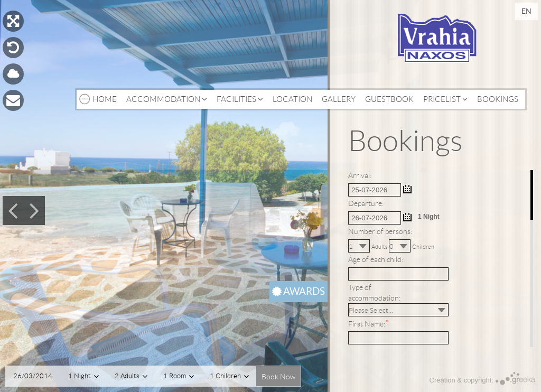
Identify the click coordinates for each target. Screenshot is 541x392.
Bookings (498, 99)
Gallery (339, 99)
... (407, 189)
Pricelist (445, 99)
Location (292, 99)
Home (105, 99)
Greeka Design (516, 379)
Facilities (240, 99)
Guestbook (389, 99)
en (526, 11)
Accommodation (167, 99)
